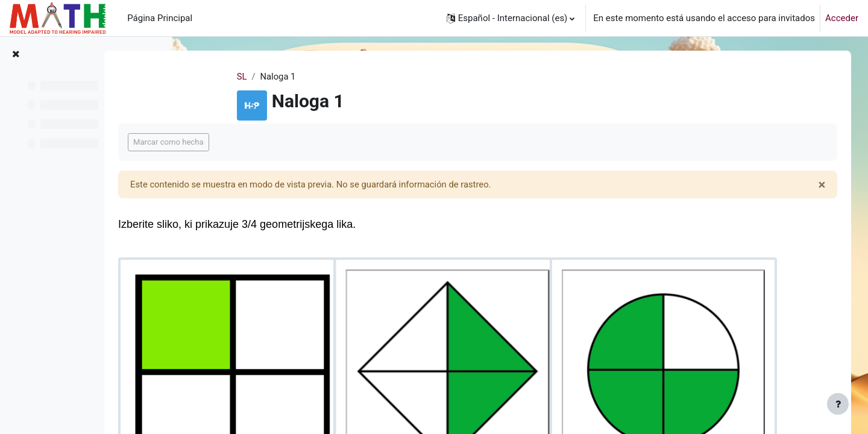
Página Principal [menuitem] (160, 18)
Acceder (842, 18)
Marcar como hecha (246, 143)
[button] (511, 18)
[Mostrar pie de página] (838, 404)
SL (275, 77)
